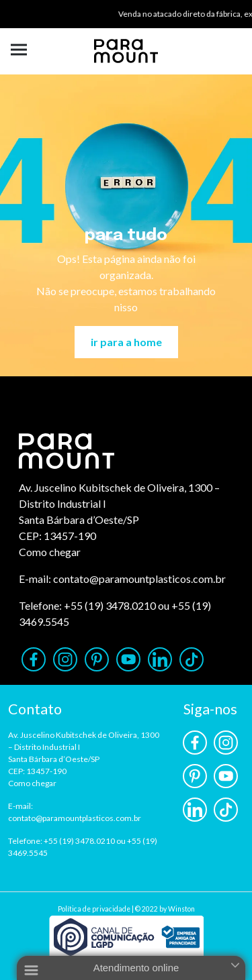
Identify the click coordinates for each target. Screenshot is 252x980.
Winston (181, 909)
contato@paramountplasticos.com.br (139, 579)
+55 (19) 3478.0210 (110, 605)
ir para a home (126, 342)
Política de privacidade (94, 909)
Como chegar (50, 552)
